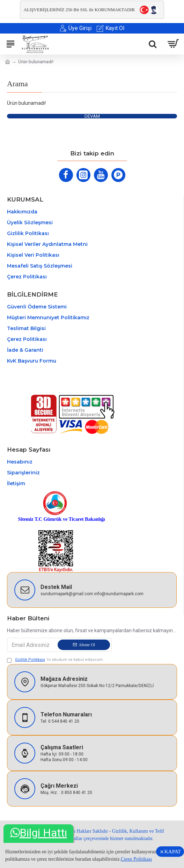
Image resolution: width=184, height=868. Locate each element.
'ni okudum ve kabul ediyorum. (55, 660)
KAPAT (173, 852)
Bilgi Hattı (39, 833)
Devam (92, 116)
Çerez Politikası (136, 859)
